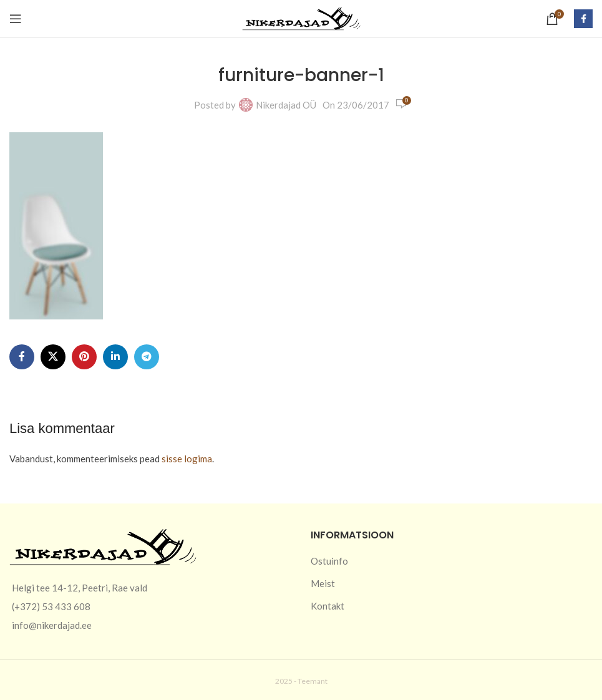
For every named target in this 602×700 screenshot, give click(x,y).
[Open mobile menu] (16, 19)
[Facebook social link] (583, 19)
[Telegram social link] (147, 357)
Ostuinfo (329, 561)
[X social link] (53, 357)
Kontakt (328, 606)
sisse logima (187, 459)
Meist (323, 583)
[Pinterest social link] (84, 357)
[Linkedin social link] (115, 357)
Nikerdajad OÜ (286, 105)
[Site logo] (301, 17)
